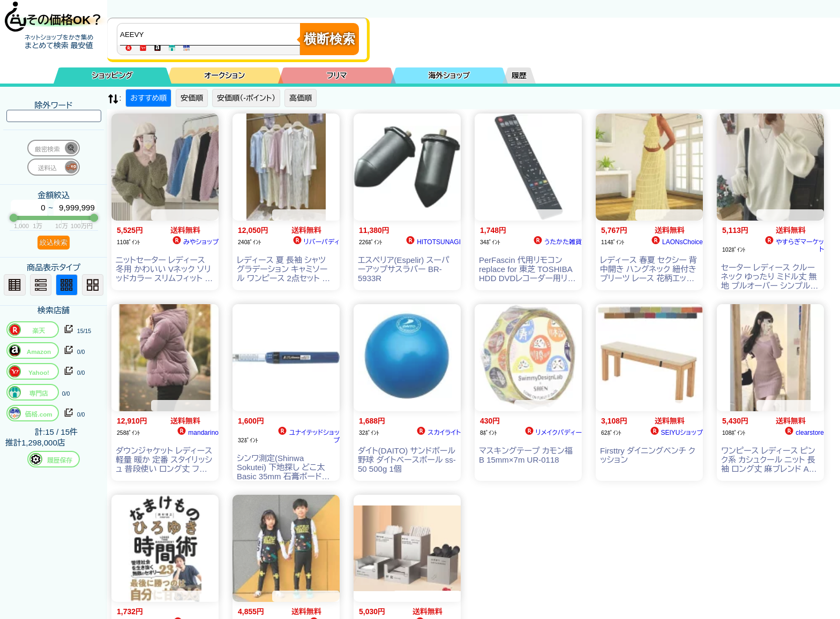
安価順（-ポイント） (246, 98)
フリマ (337, 76)
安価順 (192, 98)
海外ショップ (449, 76)
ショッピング (112, 76)
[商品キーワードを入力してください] (211, 34)
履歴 (519, 76)
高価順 (301, 98)
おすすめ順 (148, 98)
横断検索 (329, 39)
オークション (224, 76)
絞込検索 (54, 242)
